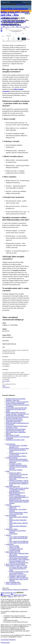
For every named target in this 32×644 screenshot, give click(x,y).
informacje (13, 13)
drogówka (9, 505)
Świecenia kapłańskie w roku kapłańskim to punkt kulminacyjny (19, 562)
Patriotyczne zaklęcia (15, 473)
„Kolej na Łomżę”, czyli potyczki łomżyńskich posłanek (18, 475)
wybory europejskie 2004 (13, 582)
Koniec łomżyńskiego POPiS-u (18, 456)
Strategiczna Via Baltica (16, 470)
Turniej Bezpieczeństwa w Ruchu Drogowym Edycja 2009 (18, 513)
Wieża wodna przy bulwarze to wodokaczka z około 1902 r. (14, 421)
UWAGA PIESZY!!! (15, 506)
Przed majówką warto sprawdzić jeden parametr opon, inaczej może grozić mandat (16, 409)
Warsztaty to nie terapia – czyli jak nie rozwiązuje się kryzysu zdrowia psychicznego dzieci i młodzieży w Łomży (19, 483)
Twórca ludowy (13, 534)
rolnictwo (8, 535)
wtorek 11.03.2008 (14, 547)
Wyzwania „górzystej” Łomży (14, 418)
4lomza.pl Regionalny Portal (12, 593)
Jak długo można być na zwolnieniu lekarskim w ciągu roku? (16, 399)
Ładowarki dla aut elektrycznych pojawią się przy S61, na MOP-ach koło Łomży (19, 461)
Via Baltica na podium (15, 464)
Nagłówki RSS (16, 595)
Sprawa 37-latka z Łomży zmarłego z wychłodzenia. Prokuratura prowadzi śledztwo (19, 490)
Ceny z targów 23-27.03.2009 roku (19, 541)
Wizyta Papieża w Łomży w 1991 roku (16, 566)
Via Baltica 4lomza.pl (12, 458)
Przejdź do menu (26, 2)
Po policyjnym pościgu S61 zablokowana (17, 417)
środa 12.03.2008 (14, 546)
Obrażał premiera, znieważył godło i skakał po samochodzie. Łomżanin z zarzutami (19, 502)
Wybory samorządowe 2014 (13, 584)
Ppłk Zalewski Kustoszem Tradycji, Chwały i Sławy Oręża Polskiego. (19, 557)
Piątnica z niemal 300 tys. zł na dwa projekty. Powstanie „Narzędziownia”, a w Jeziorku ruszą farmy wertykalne (17, 414)
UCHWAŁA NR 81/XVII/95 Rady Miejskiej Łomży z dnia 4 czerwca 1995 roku (19, 579)
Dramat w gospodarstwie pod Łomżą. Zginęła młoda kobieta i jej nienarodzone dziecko (19, 497)
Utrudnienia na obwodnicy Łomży (15, 440)
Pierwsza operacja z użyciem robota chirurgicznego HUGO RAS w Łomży (19, 450)
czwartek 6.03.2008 (15, 550)
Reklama (24, 595)
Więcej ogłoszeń (6, 381)
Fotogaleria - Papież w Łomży (17, 576)
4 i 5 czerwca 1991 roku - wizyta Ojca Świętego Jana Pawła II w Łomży (18, 569)
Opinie (8, 471)
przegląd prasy (10, 544)
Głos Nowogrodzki (11, 515)
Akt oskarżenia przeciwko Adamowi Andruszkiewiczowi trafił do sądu (16, 430)
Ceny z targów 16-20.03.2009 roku (19, 543)
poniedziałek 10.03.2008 (16, 549)
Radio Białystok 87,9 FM (13, 487)
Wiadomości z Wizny (12, 529)
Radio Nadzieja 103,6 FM (13, 552)
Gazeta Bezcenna (11, 444)
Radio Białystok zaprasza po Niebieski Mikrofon (17, 493)
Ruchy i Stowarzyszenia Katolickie (15, 564)
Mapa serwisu (6, 595)
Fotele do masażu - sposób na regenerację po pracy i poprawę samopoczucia (17, 402)
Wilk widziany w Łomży (13, 435)
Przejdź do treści (6, 2)
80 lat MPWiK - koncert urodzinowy (19, 559)
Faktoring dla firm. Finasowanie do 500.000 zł (15, 590)
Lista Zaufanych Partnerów (8, 640)
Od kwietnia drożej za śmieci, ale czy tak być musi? (18, 454)
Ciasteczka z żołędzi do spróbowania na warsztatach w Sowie (17, 427)
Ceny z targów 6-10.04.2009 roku (18, 537)
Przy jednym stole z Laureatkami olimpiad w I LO (18, 446)
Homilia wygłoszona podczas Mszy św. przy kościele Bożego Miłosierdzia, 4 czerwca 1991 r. (19, 573)
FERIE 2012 (13, 508)
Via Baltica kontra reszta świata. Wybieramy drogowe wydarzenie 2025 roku (18, 467)
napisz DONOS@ (21, 4)
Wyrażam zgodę (5, 643)
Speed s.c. (11, 597)
